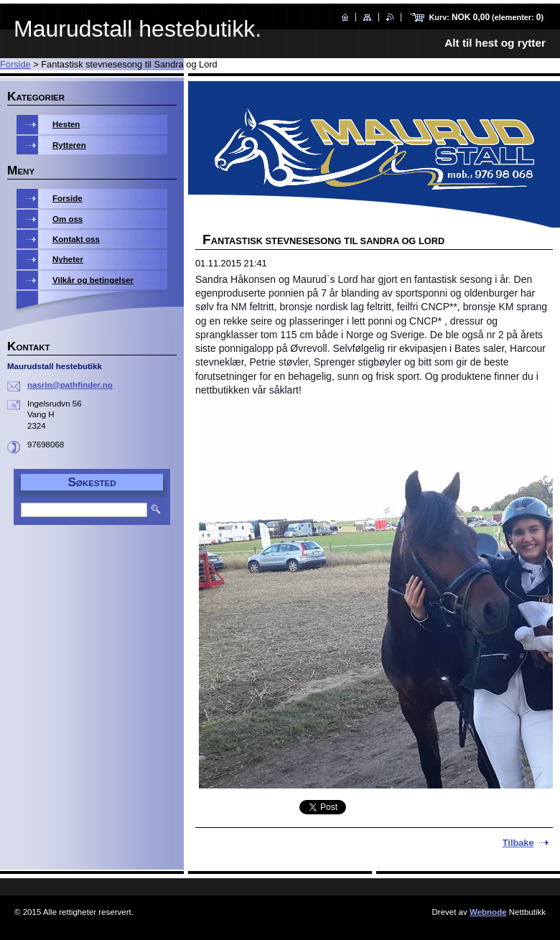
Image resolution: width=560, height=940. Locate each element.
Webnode (488, 912)
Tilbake (518, 843)
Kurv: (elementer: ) (486, 17)
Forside (15, 64)
